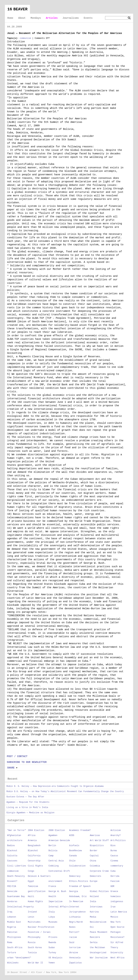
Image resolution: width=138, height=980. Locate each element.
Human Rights (35, 902)
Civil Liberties (17, 866)
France (52, 886)
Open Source (117, 927)
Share (11, 768)
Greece (114, 891)
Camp (51, 856)
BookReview (75, 851)
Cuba (113, 871)
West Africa (117, 958)
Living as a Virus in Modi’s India (27, 807)
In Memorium (76, 902)
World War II (35, 963)
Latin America (119, 912)
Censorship (34, 861)
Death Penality (16, 876)
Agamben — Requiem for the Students (28, 802)
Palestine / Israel (39, 932)
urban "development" (19, 958)
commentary (117, 866)
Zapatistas (75, 963)
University (117, 953)
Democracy (75, 876)
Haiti (31, 897)
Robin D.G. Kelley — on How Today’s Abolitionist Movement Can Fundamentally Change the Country (65, 792)
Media (93, 917)
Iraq (10, 912)
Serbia (94, 943)
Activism (116, 830)
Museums (53, 922)
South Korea (35, 948)
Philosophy (34, 937)
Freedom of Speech (80, 886)
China (93, 861)
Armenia (32, 841)
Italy (52, 912)
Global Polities (99, 891)
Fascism (115, 881)
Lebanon (12, 917)
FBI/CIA (12, 886)
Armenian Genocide (59, 841)
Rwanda (52, 943)
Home (10, 18)
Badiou (11, 846)
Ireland (32, 912)
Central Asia (56, 861)
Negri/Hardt (76, 922)
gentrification (37, 891)
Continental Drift (59, 871)
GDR (112, 886)
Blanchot (33, 851)
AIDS (72, 835)
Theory (114, 948)
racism (73, 937)
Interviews (96, 907)
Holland (94, 897)
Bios (113, 846)
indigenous (117, 902)
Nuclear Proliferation (41, 927)
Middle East (14, 922)
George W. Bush (57, 891)
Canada (73, 856)
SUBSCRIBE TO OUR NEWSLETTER (27, 762)
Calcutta (12, 856)
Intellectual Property (20, 907)
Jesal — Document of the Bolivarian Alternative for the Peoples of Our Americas (65, 33)
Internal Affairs (59, 907)
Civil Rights (35, 866)
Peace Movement (99, 932)
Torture (12, 953)
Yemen (52, 963)
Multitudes (34, 922)
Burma (114, 851)
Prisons (53, 937)
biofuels (74, 846)
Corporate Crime (99, 871)
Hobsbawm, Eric (78, 897)
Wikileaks (13, 963)
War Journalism (99, 958)
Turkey (52, 953)
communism (25, 38)
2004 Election (36, 830)
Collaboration (77, 866)
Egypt (31, 881)
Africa (32, 835)
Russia (32, 943)
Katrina (94, 912)
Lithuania (75, 917)
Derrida (115, 876)
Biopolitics (97, 846)
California (34, 856)
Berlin (52, 846)
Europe (94, 881)
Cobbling (54, 866)
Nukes (72, 927)
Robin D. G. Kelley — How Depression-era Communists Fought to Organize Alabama (55, 786)
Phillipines (14, 937)
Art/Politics (118, 841)
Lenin (31, 917)
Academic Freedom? (80, 830)
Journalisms (71, 18)
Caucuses (12, 861)
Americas (95, 835)
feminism (33, 886)
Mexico (114, 917)
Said (72, 943)
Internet (74, 907)
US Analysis (55, 958)
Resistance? (117, 937)
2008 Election (57, 830)
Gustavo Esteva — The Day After (25, 797)
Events (88, 18)
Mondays (36, 18)
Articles (52, 18)
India (93, 902)
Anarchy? (116, 835)
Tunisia (32, 953)
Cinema (114, 861)
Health (52, 897)
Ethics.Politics (79, 881)
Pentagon (116, 932)
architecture (15, 841)
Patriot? (74, 932)
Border (94, 851)
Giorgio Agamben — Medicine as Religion (30, 813)
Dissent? (12, 881)
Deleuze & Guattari (39, 876)
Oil (92, 927)
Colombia (95, 866)
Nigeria (12, 927)
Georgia (74, 891)
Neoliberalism (98, 922)
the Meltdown (97, 948)
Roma (10, 943)
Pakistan (12, 932)
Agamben (53, 835)
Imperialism (55, 902)
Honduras (12, 902)
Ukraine (74, 953)
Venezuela (75, 958)
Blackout (12, 851)
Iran (113, 907)
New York (116, 922)
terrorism (75, 948)
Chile (72, 861)
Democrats (96, 876)
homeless (116, 897)
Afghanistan (14, 835)
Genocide (12, 891)
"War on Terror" (17, 830)
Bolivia (53, 851)
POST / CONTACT (17, 756)
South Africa (15, 948)
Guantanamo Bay (16, 897)
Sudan (52, 948)
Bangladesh (34, 846)
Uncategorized (98, 953)
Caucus (114, 856)
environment (55, 881)
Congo (31, 871)
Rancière (95, 937)
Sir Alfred (117, 943)
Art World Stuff (99, 841)
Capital (94, 856)
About (22, 18)
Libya (52, 917)
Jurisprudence (77, 912)
